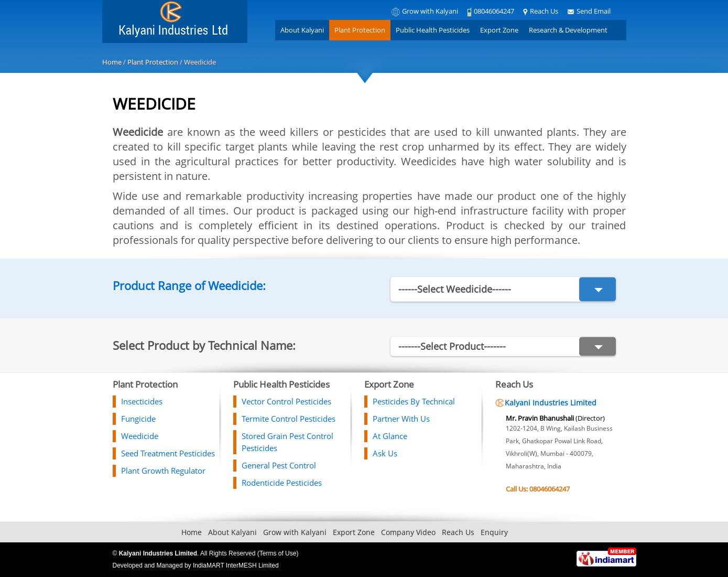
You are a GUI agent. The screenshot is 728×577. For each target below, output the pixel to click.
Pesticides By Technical (414, 401)
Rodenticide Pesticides (282, 483)
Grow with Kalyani (430, 11)
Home (112, 62)
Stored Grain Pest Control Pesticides (287, 442)
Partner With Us (401, 419)
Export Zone (499, 30)
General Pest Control (279, 465)
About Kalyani (302, 30)
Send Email (594, 11)
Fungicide (138, 419)
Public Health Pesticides (433, 30)
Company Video (408, 532)
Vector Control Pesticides (286, 401)
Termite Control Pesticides (289, 419)
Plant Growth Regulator (163, 471)
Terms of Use (278, 553)
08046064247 (494, 11)
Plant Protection (360, 30)
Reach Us (544, 11)
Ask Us (385, 453)
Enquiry (494, 532)
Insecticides (142, 401)
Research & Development (568, 30)
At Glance (390, 436)
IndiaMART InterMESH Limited (236, 565)
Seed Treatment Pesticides (168, 453)
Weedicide (140, 436)
